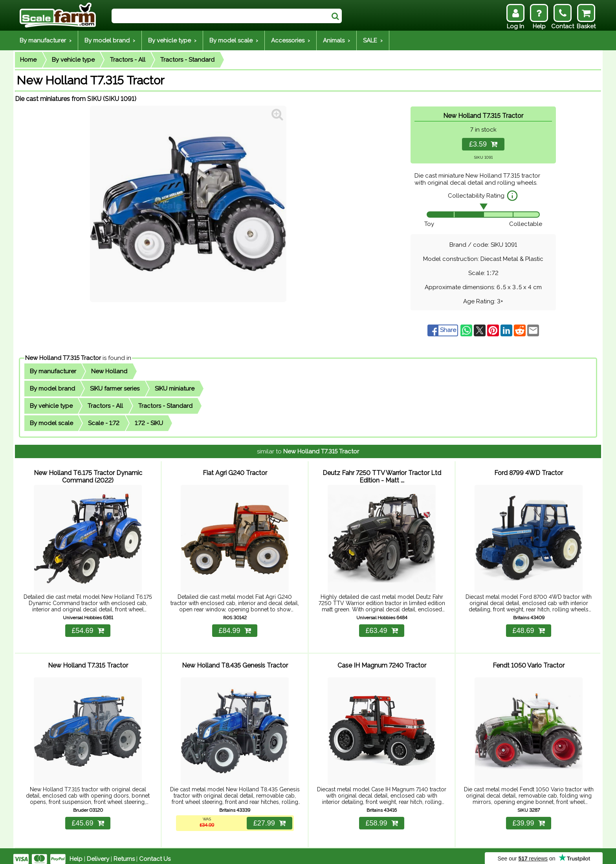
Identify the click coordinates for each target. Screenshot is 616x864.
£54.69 (88, 627)
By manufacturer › (46, 40)
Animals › (336, 40)
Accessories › (291, 40)
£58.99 (381, 817)
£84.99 (235, 627)
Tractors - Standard (187, 60)
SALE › (373, 40)
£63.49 (381, 627)
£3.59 (483, 144)
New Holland (109, 371)
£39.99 (528, 817)
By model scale (51, 423)
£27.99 (269, 817)
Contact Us (155, 853)
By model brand (52, 389)
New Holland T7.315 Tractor (63, 358)
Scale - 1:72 (104, 423)
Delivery (98, 853)
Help (76, 853)
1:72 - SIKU (149, 423)
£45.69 (88, 817)
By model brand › (110, 40)
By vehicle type (73, 60)
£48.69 (528, 627)
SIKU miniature (175, 389)
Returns (124, 853)
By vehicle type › (172, 40)
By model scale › (234, 40)
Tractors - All (128, 60)
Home (28, 60)
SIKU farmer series (115, 389)
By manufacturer (53, 371)
